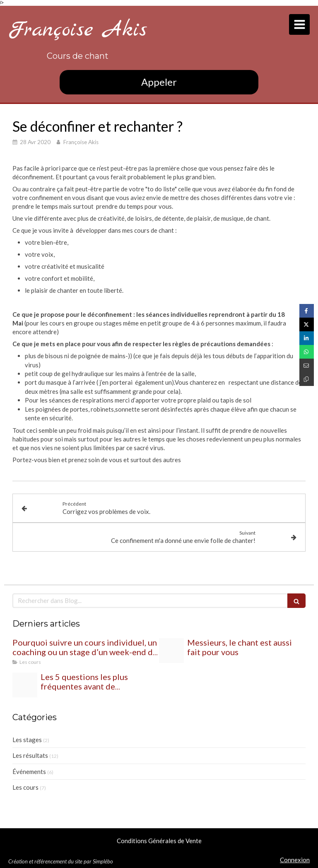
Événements (29, 772)
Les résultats (30, 755)
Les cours (25, 787)
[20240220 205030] (25, 685)
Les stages (27, 740)
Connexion (295, 860)
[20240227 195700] (171, 651)
